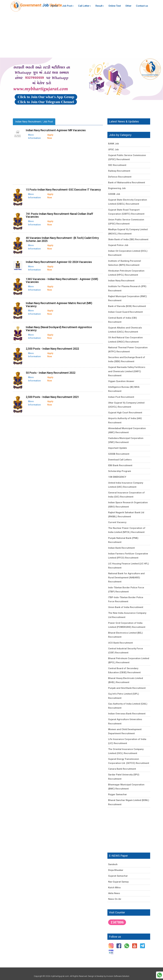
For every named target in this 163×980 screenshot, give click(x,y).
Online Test (115, 6)
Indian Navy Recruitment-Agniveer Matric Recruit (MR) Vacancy (59, 305)
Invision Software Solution (118, 976)
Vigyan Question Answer (121, 381)
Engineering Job (117, 188)
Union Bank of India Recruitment (126, 607)
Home (54, 6)
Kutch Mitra (114, 888)
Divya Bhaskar (116, 870)
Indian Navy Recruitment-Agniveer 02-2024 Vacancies (59, 262)
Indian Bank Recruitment (121, 548)
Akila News (114, 893)
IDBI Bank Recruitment (120, 465)
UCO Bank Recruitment (120, 643)
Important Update (118, 448)
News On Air (115, 899)
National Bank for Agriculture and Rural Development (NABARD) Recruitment (126, 578)
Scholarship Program (120, 471)
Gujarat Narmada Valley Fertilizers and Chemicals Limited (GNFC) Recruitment (127, 371)
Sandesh (113, 864)
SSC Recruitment (117, 165)
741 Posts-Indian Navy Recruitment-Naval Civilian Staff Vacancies (59, 215)
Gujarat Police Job (118, 245)
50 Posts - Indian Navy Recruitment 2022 (51, 373)
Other (128, 6)
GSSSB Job (114, 194)
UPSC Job (113, 150)
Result (100, 6)
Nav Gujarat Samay (118, 882)
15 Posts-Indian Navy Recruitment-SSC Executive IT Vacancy (63, 190)
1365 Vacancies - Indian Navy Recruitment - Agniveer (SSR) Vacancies (62, 281)
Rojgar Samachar (118, 794)
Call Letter (85, 6)
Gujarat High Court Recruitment (125, 413)
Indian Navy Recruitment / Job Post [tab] (34, 122)
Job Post (68, 6)
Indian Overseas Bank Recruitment (127, 714)
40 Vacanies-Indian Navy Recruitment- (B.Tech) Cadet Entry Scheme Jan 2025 (62, 239)
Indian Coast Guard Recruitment (125, 312)
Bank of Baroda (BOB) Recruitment (127, 306)
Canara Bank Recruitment (122, 769)
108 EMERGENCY (117, 477)
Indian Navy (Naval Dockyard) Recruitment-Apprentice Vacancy (59, 329)
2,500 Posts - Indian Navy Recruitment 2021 (52, 397)
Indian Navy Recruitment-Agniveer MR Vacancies (56, 130)
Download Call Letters (120, 460)
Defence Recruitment (120, 177)
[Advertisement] (81, 35)
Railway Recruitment (119, 171)
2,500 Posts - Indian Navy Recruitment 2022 (52, 349)
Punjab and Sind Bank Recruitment (127, 688)
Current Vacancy (117, 522)
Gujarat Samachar (118, 876)
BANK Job (114, 144)
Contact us (142, 6)
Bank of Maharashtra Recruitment (127, 183)
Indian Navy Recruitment (121, 281)
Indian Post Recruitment (121, 397)
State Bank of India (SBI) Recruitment (128, 239)
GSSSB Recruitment (119, 454)
